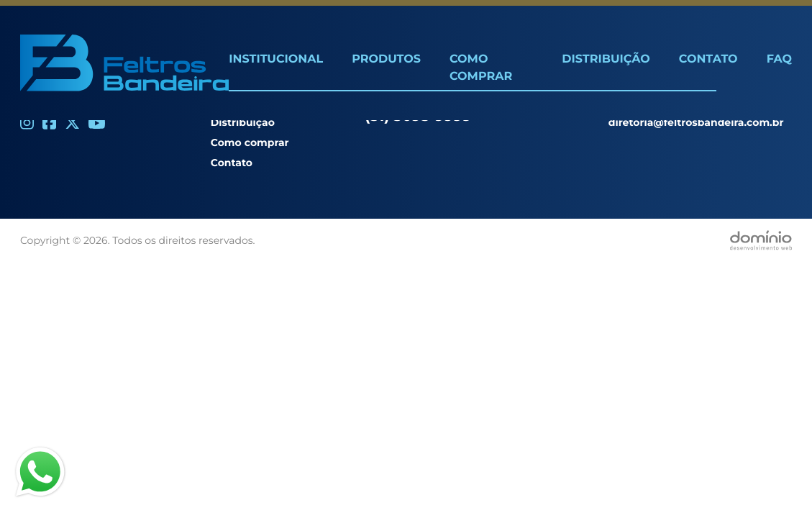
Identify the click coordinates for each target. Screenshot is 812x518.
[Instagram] (27, 123)
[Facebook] (49, 123)
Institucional (276, 59)
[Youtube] (97, 123)
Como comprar (250, 142)
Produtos (386, 59)
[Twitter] (72, 123)
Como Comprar (481, 68)
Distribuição (606, 59)
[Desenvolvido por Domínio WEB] (761, 240)
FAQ (779, 59)
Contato (708, 59)
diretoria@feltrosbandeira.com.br (696, 122)
